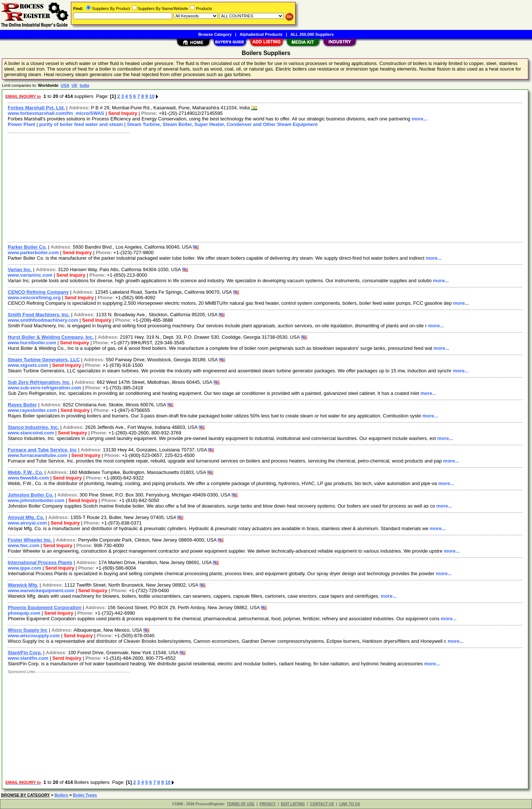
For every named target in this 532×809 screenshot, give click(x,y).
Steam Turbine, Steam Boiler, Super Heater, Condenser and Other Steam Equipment (222, 124)
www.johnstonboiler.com (36, 500)
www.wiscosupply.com (34, 636)
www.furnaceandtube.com (37, 455)
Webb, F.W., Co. (25, 472)
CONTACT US (322, 804)
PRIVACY (268, 804)
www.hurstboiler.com (32, 343)
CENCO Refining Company (38, 292)
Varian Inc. (20, 269)
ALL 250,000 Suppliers (312, 34)
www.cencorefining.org (34, 298)
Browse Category (215, 34)
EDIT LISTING (293, 804)
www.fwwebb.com (28, 478)
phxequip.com (24, 613)
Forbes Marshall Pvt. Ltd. (36, 108)
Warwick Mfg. (23, 585)
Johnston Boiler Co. (31, 495)
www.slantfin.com (28, 658)
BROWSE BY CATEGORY (25, 795)
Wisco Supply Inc (28, 630)
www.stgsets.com (28, 365)
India (85, 85)
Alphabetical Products (261, 34)
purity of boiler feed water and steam (81, 124)
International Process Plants (40, 562)
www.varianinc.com (30, 275)
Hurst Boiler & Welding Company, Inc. (51, 337)
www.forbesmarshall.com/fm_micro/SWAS (56, 113)
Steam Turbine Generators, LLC (44, 360)
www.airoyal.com (27, 523)
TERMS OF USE (241, 804)
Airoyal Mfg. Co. (26, 517)
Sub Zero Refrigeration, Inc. (39, 382)
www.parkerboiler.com (33, 252)
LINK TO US (349, 804)
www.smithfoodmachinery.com (43, 320)
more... (420, 119)
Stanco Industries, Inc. (33, 427)
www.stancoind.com (31, 433)
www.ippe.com (25, 568)
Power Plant (21, 124)
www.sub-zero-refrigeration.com (45, 388)
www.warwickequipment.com (41, 590)
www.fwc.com (23, 545)
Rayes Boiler (22, 405)
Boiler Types (85, 795)
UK (75, 85)
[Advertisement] (226, 187)
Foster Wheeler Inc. (30, 540)
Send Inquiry (123, 113)
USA (65, 85)
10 (152, 96)
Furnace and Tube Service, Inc (42, 450)
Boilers (61, 795)
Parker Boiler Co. (27, 247)
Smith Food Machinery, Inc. (39, 315)
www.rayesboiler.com (32, 410)
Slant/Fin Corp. (25, 653)
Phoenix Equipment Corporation (45, 607)
